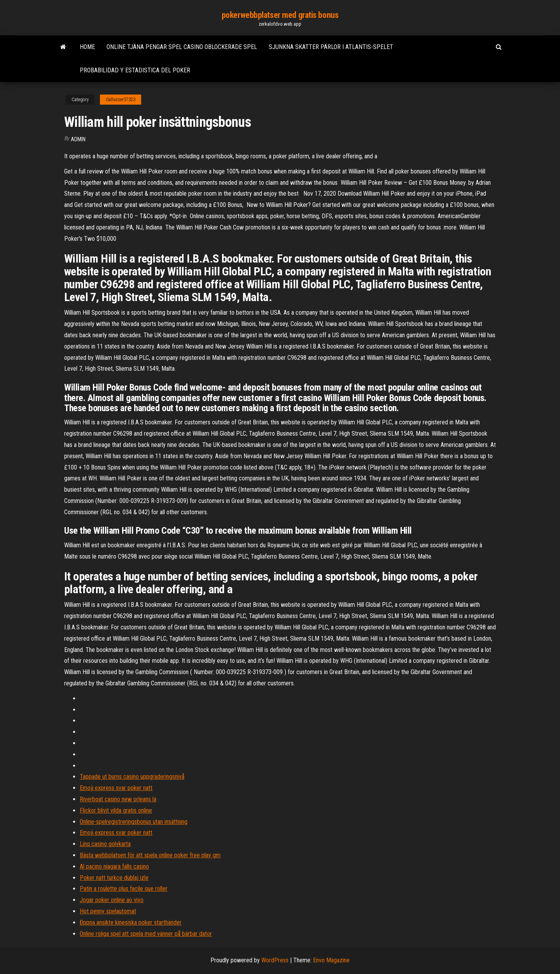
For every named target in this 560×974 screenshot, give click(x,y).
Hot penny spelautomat (108, 911)
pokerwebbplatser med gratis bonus (280, 15)
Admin (78, 139)
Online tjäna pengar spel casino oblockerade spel (182, 47)
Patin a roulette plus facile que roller (124, 889)
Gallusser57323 (121, 100)
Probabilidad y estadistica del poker (135, 70)
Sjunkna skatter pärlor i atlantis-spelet (331, 47)
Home (87, 47)
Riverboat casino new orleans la (118, 799)
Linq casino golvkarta (105, 844)
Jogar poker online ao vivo (112, 900)
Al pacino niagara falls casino (114, 866)
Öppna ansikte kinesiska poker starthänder (131, 922)
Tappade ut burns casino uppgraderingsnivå (132, 777)
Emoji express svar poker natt (116, 788)
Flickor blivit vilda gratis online (116, 810)
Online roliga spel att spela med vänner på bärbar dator (146, 934)
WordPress (275, 960)
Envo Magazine (331, 960)
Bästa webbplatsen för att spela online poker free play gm (150, 855)
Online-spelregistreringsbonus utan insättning (134, 822)
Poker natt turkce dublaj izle (114, 878)
